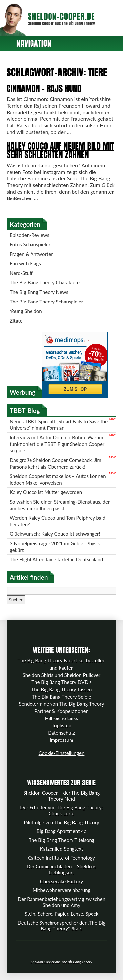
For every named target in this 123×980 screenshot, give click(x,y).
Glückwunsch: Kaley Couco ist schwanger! (55, 534)
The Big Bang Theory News (39, 292)
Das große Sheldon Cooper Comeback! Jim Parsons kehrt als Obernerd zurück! (56, 463)
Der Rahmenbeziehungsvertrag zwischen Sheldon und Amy (61, 902)
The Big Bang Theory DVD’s (61, 682)
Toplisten (61, 725)
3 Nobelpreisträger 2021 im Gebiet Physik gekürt (55, 547)
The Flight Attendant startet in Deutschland (56, 559)
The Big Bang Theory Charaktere (45, 282)
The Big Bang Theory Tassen (62, 689)
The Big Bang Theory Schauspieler (46, 302)
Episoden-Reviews (30, 235)
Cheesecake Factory (61, 881)
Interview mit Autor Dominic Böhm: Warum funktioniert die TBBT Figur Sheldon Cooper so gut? (57, 444)
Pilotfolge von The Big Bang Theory (61, 822)
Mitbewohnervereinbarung (62, 890)
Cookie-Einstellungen (62, 753)
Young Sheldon (26, 311)
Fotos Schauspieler (30, 244)
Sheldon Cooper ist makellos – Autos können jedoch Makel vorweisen (58, 479)
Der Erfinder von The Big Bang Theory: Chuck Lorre (61, 810)
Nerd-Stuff (21, 273)
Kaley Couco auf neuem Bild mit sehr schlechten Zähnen (61, 150)
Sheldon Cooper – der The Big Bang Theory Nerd (61, 796)
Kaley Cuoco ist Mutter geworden (46, 492)
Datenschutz (61, 733)
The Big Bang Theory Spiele (62, 697)
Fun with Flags (25, 263)
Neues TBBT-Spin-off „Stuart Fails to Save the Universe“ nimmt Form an (59, 425)
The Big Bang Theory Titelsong (61, 840)
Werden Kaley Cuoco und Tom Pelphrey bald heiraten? (58, 521)
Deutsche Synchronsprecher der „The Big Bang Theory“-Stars (61, 926)
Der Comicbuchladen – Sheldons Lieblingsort (62, 869)
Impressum (62, 740)
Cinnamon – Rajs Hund (44, 88)
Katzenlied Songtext (62, 849)
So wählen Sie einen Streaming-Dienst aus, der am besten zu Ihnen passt (60, 505)
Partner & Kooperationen (61, 711)
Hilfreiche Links (62, 718)
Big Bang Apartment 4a (61, 831)
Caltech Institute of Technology (61, 858)
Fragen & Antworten (32, 254)
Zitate (16, 321)
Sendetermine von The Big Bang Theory (62, 704)
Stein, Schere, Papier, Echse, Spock (62, 914)
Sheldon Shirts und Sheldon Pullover (62, 675)
